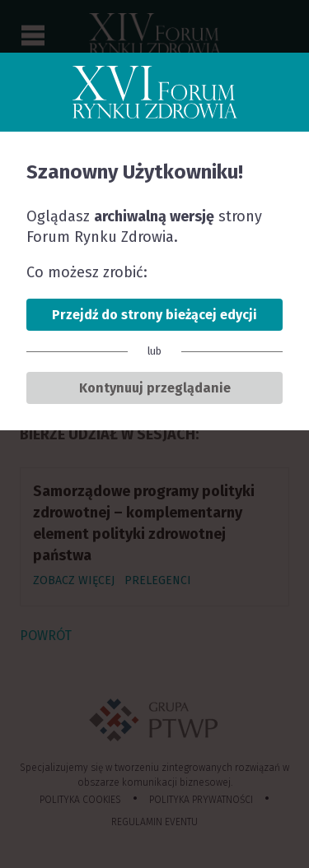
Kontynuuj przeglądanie (155, 388)
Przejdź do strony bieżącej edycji (154, 315)
